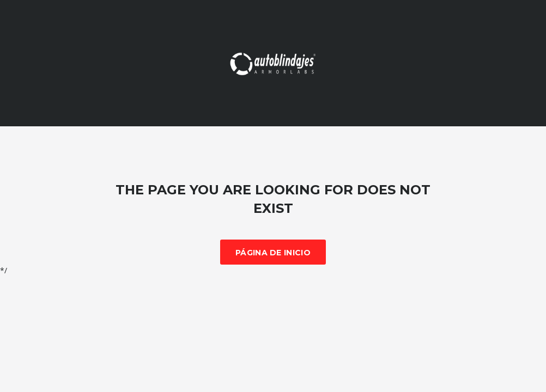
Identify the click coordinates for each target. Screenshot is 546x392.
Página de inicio (273, 253)
